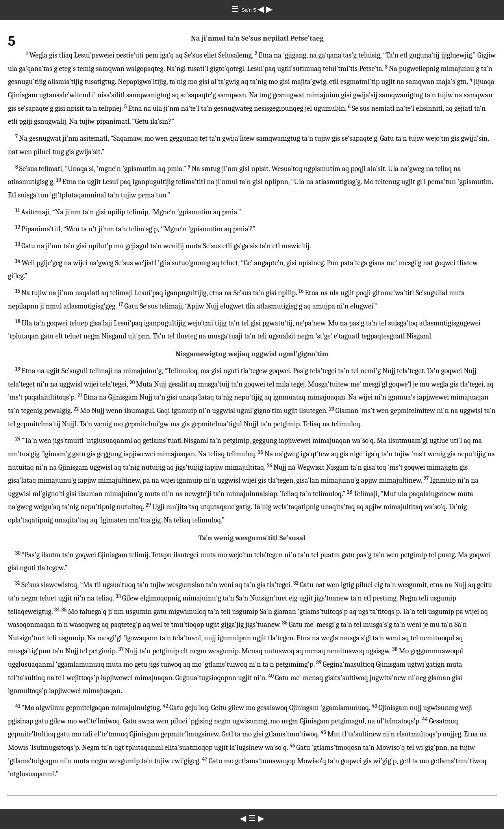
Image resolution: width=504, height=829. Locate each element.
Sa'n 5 (249, 10)
